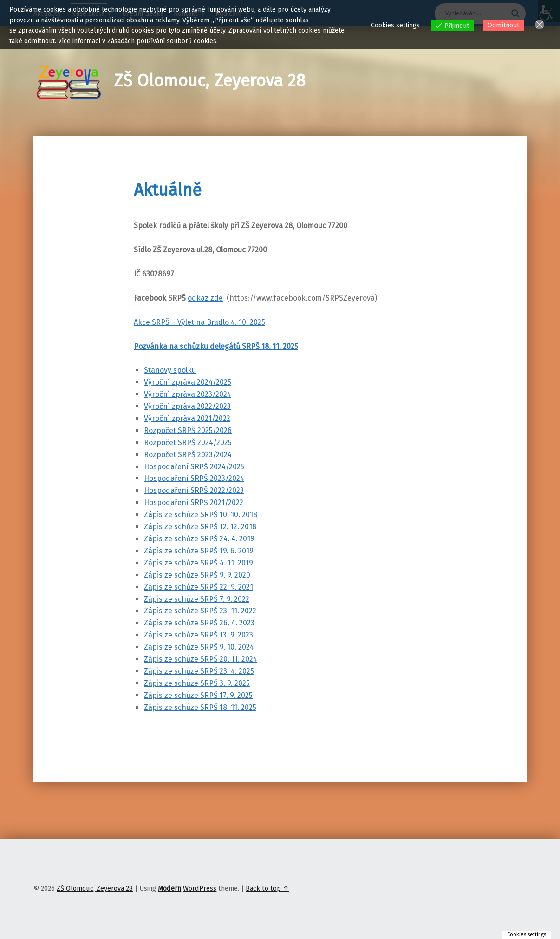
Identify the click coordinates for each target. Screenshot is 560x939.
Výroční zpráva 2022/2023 (187, 406)
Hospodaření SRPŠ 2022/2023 (194, 490)
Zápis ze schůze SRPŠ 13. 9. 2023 (199, 635)
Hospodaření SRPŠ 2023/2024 (194, 478)
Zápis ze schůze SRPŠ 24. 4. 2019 (199, 539)
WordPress (200, 888)
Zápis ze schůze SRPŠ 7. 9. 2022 (197, 599)
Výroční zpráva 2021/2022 (187, 418)
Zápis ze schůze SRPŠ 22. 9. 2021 (199, 587)
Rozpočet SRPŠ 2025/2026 (188, 430)
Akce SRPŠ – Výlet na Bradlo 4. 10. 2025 (199, 322)
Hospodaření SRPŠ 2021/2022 (194, 502)
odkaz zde (205, 298)
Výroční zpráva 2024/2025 (188, 382)
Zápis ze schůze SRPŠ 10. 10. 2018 (201, 515)
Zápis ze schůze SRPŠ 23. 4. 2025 (199, 671)
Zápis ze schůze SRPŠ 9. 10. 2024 (199, 647)
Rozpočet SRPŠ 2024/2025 (188, 443)
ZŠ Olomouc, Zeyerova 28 (210, 81)
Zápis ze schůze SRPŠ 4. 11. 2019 (199, 563)
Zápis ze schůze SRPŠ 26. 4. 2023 (199, 623)
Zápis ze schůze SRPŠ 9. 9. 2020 (197, 575)
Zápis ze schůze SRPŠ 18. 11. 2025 (200, 707)
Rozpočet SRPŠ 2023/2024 (188, 455)
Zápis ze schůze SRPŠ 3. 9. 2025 (197, 683)
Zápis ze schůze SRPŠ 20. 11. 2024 (201, 659)
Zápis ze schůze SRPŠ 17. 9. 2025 (198, 695)
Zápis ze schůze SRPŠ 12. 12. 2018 (200, 527)
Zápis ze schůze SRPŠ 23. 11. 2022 (200, 611)
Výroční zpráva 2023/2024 (188, 394)
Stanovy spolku (170, 370)
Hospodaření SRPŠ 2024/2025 (194, 467)
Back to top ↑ (267, 888)
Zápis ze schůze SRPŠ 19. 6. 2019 (199, 551)
